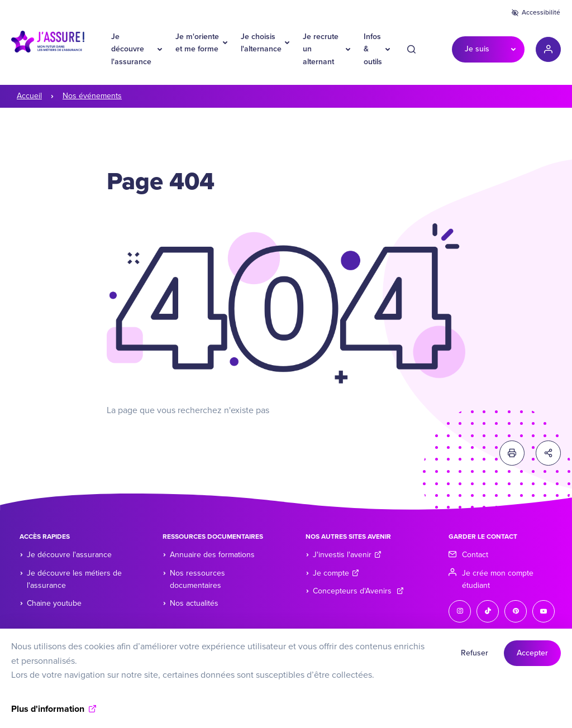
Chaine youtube (54, 603)
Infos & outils (373, 49)
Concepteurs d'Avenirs (358, 591)
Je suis (477, 49)
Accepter (532, 658)
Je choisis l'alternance (261, 43)
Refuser (475, 658)
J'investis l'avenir (347, 555)
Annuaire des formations (212, 555)
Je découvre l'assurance (131, 49)
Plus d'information (48, 715)
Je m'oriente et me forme (197, 43)
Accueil (29, 96)
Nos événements (92, 96)
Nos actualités (194, 603)
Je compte (336, 573)
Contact (475, 555)
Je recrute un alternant (321, 49)
